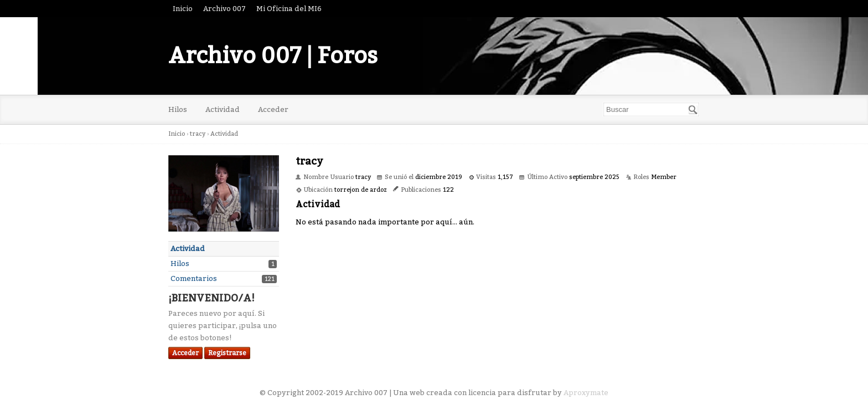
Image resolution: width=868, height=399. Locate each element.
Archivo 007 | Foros (273, 56)
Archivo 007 (224, 9)
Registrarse (227, 353)
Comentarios (194, 278)
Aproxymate (586, 393)
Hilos (178, 109)
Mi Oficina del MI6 (289, 9)
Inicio (183, 9)
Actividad (223, 109)
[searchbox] (651, 109)
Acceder (273, 109)
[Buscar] (693, 110)
